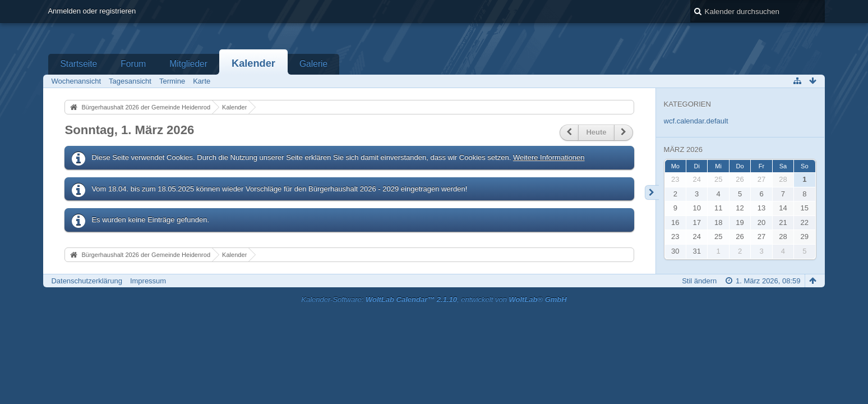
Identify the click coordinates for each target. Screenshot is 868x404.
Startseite (79, 64)
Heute (596, 132)
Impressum (148, 281)
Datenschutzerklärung (86, 281)
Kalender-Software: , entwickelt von (434, 299)
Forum (133, 64)
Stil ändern (699, 281)
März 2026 (683, 150)
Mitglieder (188, 64)
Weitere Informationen (549, 157)
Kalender (253, 63)
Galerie (313, 64)
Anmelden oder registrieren (92, 11)
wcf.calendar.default (696, 121)
